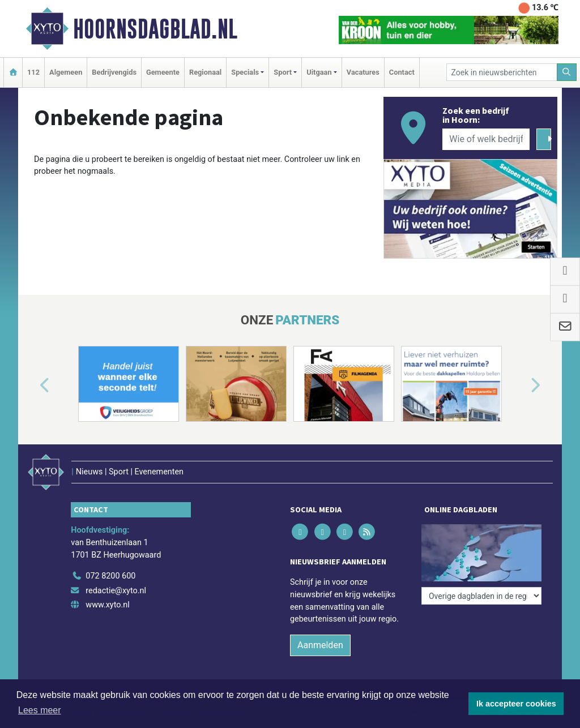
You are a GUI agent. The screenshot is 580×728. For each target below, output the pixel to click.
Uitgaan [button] (319, 72)
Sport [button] (283, 72)
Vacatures (363, 72)
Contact (402, 72)
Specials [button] (245, 72)
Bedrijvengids (114, 72)
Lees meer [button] (40, 710)
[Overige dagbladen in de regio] (481, 596)
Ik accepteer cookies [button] (516, 704)
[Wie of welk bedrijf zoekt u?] (486, 139)
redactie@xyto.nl (116, 591)
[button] (32, 386)
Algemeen (66, 72)
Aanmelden (320, 645)
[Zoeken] (567, 72)
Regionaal (205, 72)
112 (33, 72)
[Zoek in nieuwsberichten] (502, 72)
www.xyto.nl (107, 605)
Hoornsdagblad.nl (155, 29)
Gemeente (163, 72)
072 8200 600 (110, 576)
